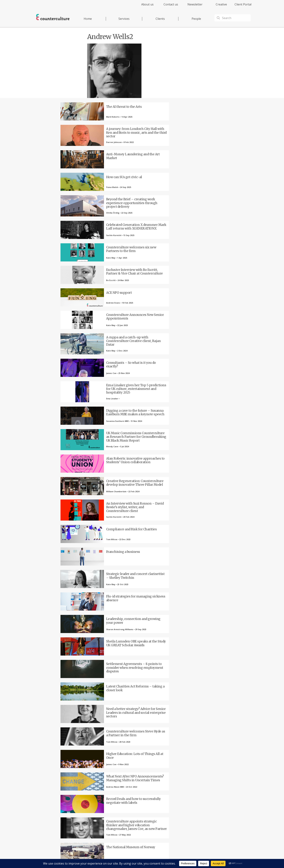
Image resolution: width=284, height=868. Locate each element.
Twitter (103, 807)
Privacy (149, 858)
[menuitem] (144, 6)
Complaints (186, 858)
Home (88, 19)
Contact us (171, 4)
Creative (221, 4)
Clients (160, 19)
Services (124, 19)
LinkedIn (123, 807)
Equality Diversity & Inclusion (208, 858)
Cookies (174, 858)
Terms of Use (162, 858)
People (196, 19)
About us (147, 4)
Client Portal (243, 4)
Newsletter (195, 4)
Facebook (83, 807)
